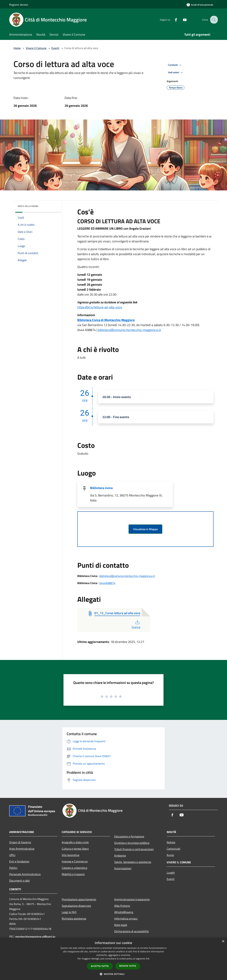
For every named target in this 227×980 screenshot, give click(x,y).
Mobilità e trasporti (73, 874)
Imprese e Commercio (75, 861)
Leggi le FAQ (69, 912)
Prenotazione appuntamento (79, 899)
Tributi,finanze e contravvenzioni (134, 849)
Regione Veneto (19, 5)
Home (17, 48)
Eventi (55, 48)
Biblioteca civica (101, 488)
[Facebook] (173, 20)
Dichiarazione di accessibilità (131, 931)
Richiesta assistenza (74, 918)
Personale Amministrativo (25, 874)
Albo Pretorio (122, 906)
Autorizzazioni (123, 868)
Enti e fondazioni (19, 861)
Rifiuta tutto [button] (128, 966)
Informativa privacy (126, 918)
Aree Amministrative (22, 849)
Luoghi (171, 873)
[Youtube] (182, 20)
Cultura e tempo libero (75, 849)
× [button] (223, 941)
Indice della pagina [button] (28, 206)
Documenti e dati (20, 881)
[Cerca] (214, 20)
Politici (13, 868)
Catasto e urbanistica (74, 868)
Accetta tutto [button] (100, 966)
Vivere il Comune (36, 48)
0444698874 (107, 583)
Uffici (12, 855)
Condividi (175, 65)
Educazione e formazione (129, 836)
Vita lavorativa (70, 855)
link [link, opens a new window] (148, 959)
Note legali (121, 925)
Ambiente (120, 856)
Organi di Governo (20, 842)
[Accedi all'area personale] (200, 5)
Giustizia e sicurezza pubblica (132, 843)
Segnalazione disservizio (76, 906)
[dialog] (113, 959)
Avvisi (170, 855)
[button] (113, 974)
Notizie (171, 842)
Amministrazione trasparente (132, 899)
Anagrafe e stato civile (75, 842)
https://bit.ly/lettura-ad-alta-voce (100, 307)
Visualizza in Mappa (145, 529)
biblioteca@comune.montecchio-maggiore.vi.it (129, 330)
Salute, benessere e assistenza (133, 862)
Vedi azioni (176, 73)
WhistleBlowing (124, 912)
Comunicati (174, 849)
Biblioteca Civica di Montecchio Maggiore (106, 320)
